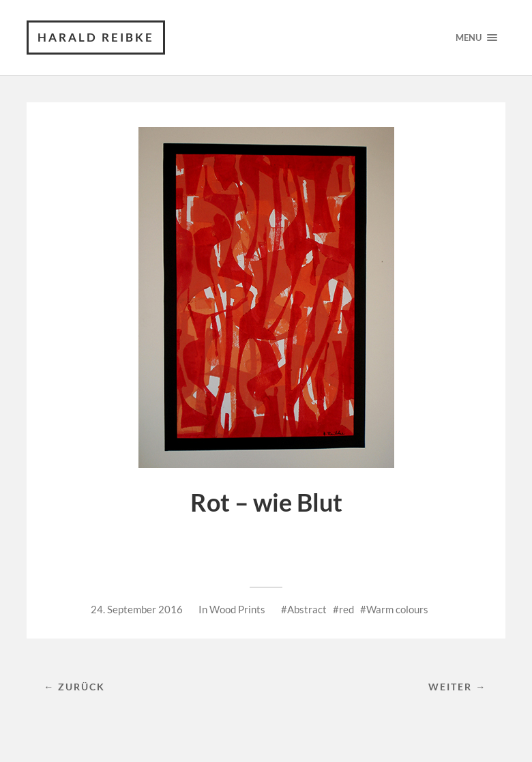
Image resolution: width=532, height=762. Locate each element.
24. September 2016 (137, 609)
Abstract (307, 609)
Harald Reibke (96, 37)
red (346, 609)
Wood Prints (237, 609)
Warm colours (397, 609)
